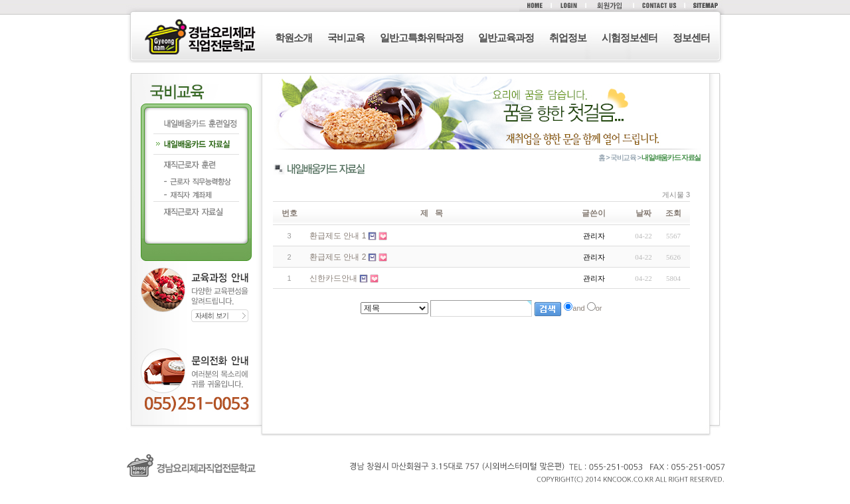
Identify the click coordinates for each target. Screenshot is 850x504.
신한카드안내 (333, 278)
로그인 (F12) (425, 497)
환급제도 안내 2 (338, 257)
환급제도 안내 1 (338, 236)
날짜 (643, 213)
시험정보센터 (630, 38)
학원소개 (294, 38)
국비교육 (346, 38)
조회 (673, 213)
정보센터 (691, 38)
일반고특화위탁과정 (422, 38)
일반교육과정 (506, 38)
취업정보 (568, 38)
